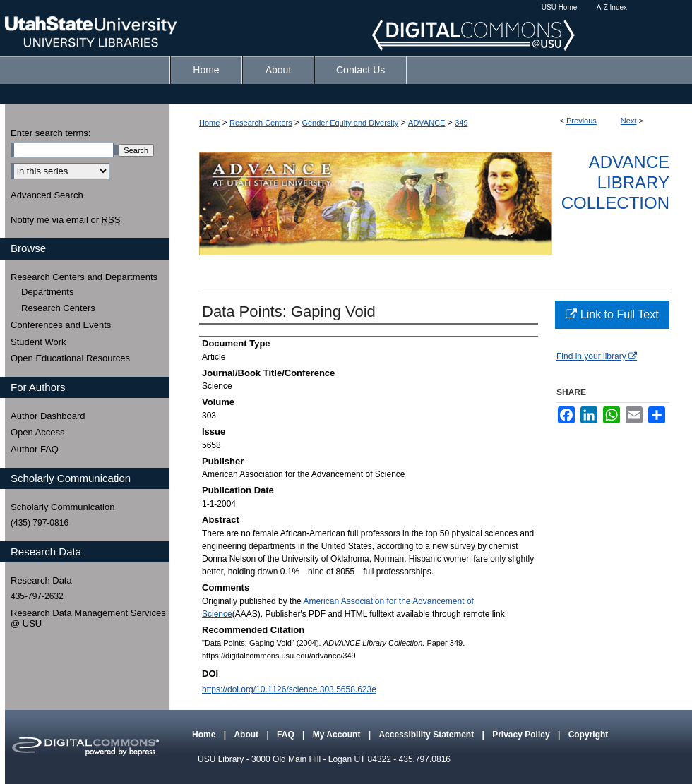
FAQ (287, 735)
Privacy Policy (522, 735)
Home (209, 123)
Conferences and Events (61, 325)
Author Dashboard (48, 416)
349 (461, 123)
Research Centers (261, 123)
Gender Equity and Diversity (350, 123)
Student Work (38, 342)
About (247, 735)
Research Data (41, 580)
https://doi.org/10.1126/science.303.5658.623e (289, 689)
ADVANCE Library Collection (615, 182)
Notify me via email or (65, 220)
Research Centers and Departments (84, 277)
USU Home (560, 7)
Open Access (38, 432)
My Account (338, 735)
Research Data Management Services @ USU (88, 619)
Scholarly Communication (62, 507)
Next (629, 121)
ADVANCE (426, 123)
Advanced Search (47, 195)
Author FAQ (35, 449)
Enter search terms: (50, 133)
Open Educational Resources (70, 358)
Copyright (589, 735)
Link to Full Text (612, 314)
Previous (581, 121)
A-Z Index (612, 7)
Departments (47, 292)
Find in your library (597, 356)
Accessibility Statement (427, 735)
